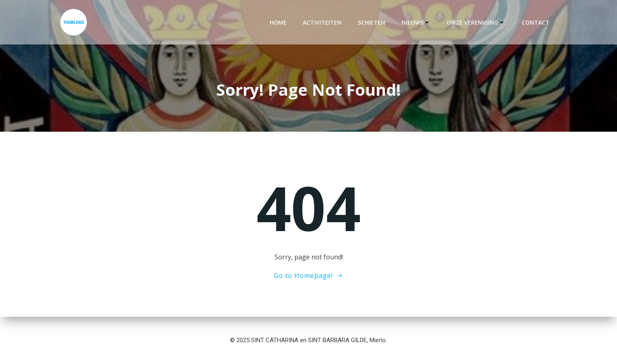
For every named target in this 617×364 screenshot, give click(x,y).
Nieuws (416, 22)
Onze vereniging (476, 22)
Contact (536, 22)
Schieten (372, 22)
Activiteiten (322, 22)
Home (278, 22)
